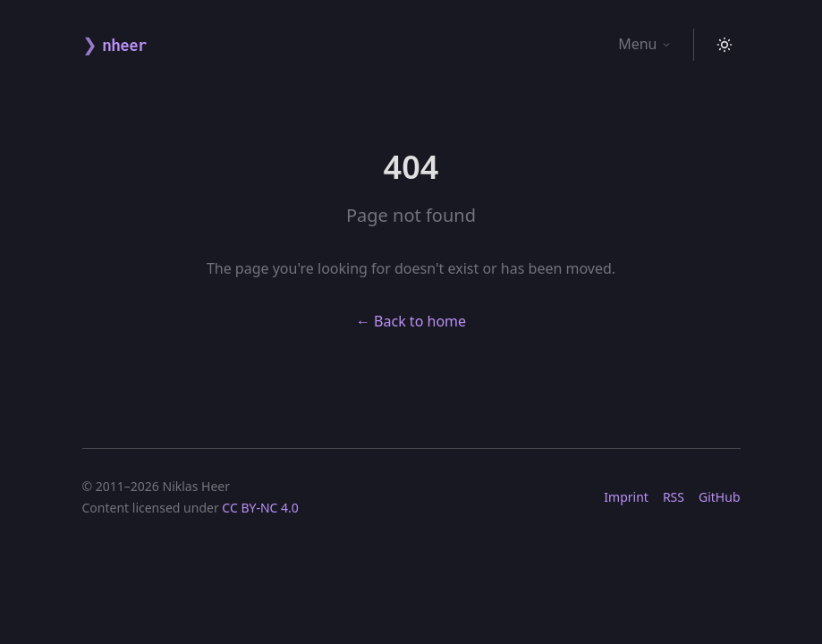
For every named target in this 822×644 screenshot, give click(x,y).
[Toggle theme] (725, 45)
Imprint (626, 497)
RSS (674, 497)
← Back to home (411, 321)
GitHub (720, 497)
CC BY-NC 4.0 (260, 508)
